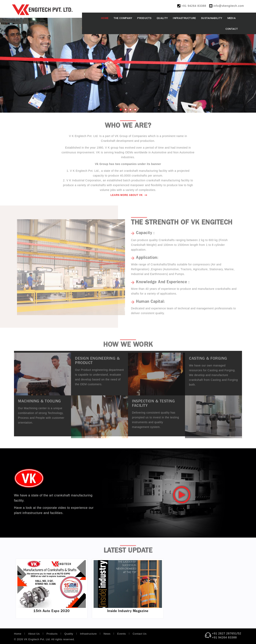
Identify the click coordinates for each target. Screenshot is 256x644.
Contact (232, 29)
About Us (34, 634)
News (107, 634)
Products (144, 18)
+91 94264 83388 (194, 6)
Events (121, 634)
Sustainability (212, 18)
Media (232, 18)
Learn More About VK (129, 195)
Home (105, 18)
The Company (123, 18)
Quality (162, 18)
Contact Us (139, 634)
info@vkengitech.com (229, 6)
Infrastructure (184, 18)
